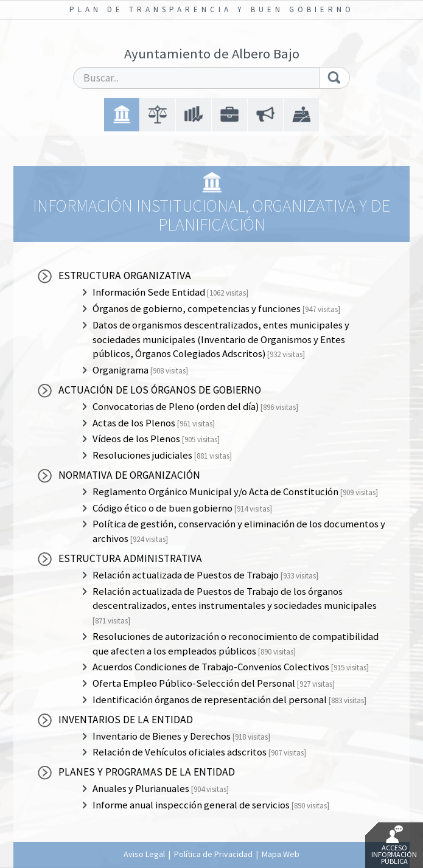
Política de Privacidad (213, 854)
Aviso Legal (144, 854)
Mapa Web (281, 854)
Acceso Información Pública (394, 845)
